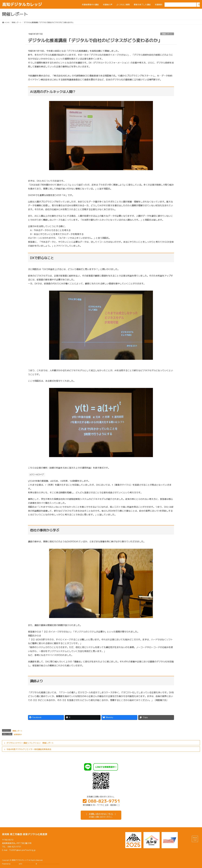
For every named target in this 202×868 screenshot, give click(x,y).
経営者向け (18, 734)
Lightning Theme (29, 864)
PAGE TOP (195, 839)
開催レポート (167, 34)
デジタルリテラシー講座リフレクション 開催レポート (30, 743)
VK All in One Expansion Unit (48, 864)
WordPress (15, 864)
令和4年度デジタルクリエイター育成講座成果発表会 (29, 749)
